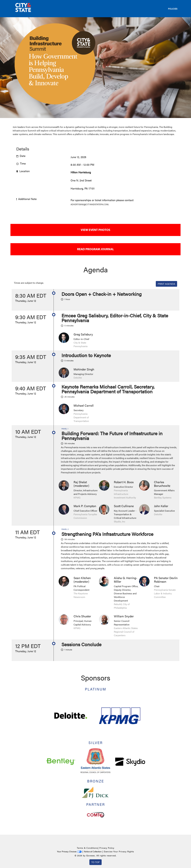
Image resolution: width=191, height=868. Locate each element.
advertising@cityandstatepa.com (89, 204)
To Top (95, 862)
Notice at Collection (93, 851)
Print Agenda (166, 284)
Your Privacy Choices (69, 851)
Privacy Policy (107, 848)
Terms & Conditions (87, 848)
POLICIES (173, 9)
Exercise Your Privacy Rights (119, 851)
